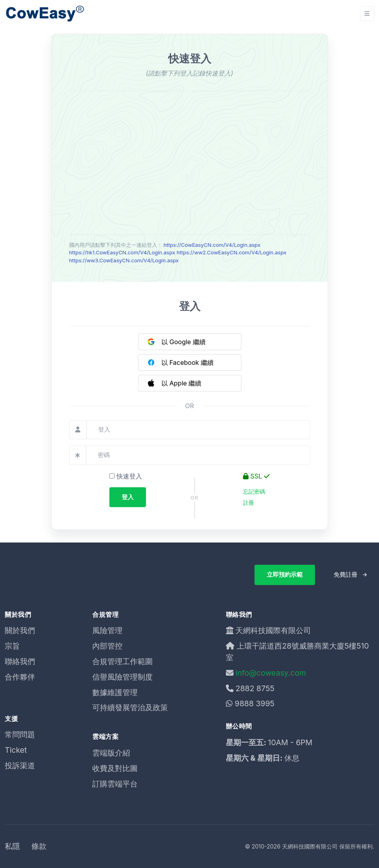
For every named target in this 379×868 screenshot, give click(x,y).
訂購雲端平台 (115, 784)
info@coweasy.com (271, 673)
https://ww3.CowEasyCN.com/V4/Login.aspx (124, 260)
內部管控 (107, 646)
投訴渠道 (20, 765)
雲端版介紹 (111, 753)
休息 (292, 758)
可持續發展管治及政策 (130, 707)
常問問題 (20, 734)
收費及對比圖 (115, 768)
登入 (128, 497)
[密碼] (198, 455)
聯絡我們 (20, 661)
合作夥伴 (20, 677)
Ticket (16, 750)
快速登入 (126, 476)
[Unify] (45, 14)
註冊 (249, 503)
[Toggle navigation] (367, 14)
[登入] (198, 430)
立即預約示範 (285, 574)
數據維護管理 (115, 692)
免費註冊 (346, 574)
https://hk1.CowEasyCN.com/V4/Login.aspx (122, 252)
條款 (39, 846)
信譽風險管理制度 (122, 677)
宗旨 (12, 646)
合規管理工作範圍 (122, 661)
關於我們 (20, 630)
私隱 (12, 846)
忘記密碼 (254, 491)
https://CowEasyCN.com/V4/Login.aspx (212, 245)
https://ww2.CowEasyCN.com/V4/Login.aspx (231, 252)
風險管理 (107, 630)
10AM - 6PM (290, 742)
